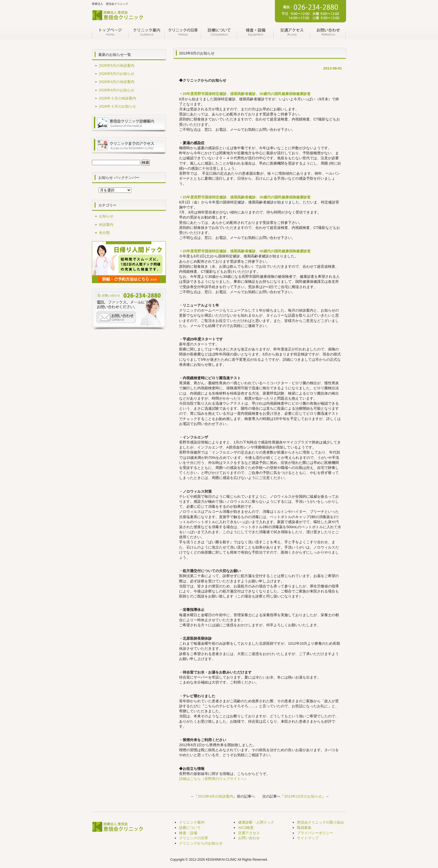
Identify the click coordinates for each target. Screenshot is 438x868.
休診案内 (106, 225)
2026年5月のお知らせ (117, 74)
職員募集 (304, 828)
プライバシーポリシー (315, 833)
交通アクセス (292, 33)
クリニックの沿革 (183, 33)
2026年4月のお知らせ (117, 90)
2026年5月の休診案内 (117, 66)
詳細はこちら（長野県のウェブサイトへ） (214, 779)
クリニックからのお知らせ (201, 843)
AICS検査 (246, 828)
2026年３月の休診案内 (117, 98)
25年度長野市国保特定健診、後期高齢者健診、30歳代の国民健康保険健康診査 (247, 94)
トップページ (110, 33)
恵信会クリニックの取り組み (321, 822)
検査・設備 (255, 33)
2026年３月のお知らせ (117, 106)
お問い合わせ (328, 33)
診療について (219, 33)
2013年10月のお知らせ (303, 796)
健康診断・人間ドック (256, 822)
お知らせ (106, 216)
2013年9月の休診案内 (216, 796)
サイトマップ (308, 838)
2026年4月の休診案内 (117, 82)
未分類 (104, 233)
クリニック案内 (146, 33)
